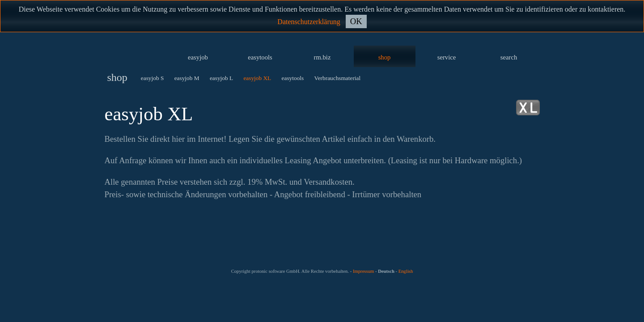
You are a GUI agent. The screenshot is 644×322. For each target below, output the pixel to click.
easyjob (198, 57)
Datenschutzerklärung (309, 22)
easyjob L (221, 78)
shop (385, 57)
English (406, 271)
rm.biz (322, 57)
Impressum (363, 271)
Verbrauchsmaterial (338, 78)
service (447, 57)
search (509, 57)
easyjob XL (257, 78)
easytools (260, 57)
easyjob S (152, 78)
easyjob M (187, 78)
